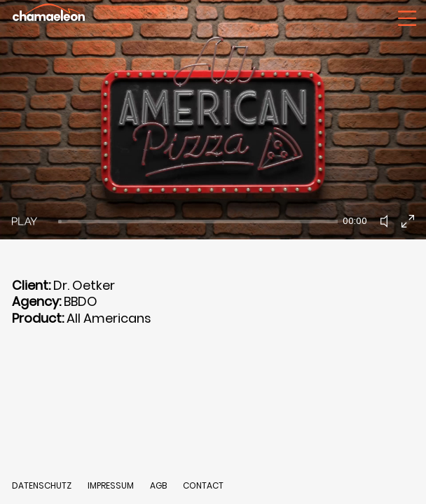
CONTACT (203, 485)
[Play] (25, 221)
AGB (158, 485)
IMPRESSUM (112, 485)
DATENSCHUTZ (42, 485)
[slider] (198, 222)
